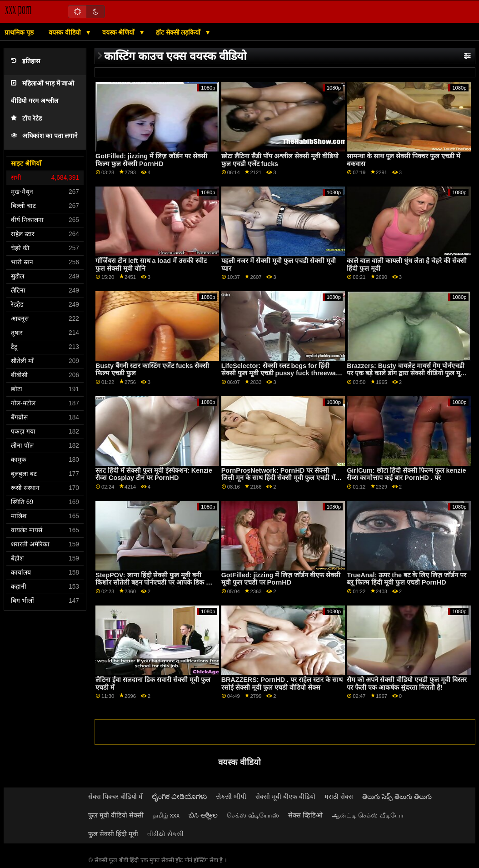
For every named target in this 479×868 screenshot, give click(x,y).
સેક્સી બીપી (231, 797)
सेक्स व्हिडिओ (305, 815)
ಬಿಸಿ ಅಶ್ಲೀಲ (203, 815)
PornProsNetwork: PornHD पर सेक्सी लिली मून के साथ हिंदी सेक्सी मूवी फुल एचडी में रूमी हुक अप (278, 478)
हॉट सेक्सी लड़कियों (179, 32)
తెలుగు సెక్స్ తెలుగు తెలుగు (397, 797)
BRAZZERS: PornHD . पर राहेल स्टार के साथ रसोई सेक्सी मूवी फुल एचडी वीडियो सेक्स (282, 684)
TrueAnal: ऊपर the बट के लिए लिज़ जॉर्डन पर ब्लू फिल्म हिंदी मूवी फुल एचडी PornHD (407, 579)
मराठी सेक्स (339, 797)
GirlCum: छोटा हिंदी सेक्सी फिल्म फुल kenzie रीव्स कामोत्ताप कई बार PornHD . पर (406, 474)
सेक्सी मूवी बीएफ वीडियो (285, 797)
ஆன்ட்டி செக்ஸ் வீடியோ (368, 815)
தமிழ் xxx (166, 815)
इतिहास (25, 61)
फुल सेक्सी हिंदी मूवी (113, 834)
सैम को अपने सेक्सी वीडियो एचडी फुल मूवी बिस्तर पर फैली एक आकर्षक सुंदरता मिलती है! (407, 684)
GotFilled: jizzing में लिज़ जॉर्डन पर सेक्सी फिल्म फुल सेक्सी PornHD (151, 160)
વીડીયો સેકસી (165, 834)
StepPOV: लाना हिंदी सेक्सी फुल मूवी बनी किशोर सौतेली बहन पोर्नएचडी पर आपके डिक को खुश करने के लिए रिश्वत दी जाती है (154, 583)
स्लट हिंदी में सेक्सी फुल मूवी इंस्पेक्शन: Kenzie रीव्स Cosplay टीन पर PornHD (154, 474)
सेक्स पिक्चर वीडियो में (115, 797)
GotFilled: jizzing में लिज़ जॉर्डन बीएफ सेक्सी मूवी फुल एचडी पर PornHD (281, 579)
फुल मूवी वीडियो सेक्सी (116, 815)
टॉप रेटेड (26, 119)
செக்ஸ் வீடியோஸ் (253, 815)
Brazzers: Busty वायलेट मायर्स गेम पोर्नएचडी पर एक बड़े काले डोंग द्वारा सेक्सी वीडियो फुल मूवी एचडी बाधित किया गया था (406, 373)
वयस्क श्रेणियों (120, 32)
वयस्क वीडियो (66, 32)
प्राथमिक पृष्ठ (19, 32)
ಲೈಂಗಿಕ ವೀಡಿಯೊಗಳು (179, 797)
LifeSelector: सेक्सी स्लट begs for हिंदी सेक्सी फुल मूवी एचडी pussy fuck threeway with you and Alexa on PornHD (280, 373)
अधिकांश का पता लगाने (44, 136)
